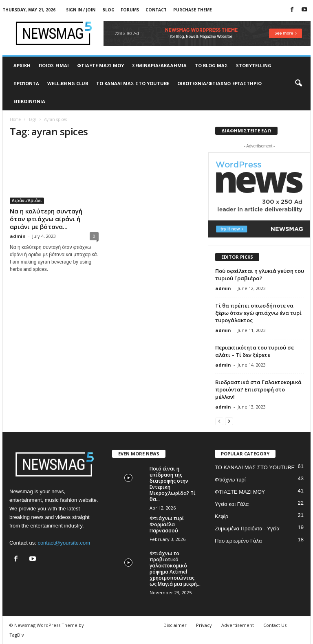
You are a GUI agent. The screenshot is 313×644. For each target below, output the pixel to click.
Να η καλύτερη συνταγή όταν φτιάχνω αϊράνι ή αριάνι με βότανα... (46, 219)
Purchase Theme (193, 10)
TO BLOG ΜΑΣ (211, 65)
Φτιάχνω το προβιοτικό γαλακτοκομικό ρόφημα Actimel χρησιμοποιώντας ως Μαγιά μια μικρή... (175, 569)
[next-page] (229, 421)
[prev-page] (219, 421)
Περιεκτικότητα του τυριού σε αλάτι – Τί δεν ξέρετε (255, 351)
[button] (298, 84)
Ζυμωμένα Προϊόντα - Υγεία (247, 529)
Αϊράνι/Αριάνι (27, 200)
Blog (108, 10)
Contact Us (275, 625)
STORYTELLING (254, 65)
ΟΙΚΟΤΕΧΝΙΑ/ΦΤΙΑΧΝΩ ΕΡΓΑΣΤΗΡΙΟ (219, 83)
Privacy (204, 625)
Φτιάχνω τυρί (230, 480)
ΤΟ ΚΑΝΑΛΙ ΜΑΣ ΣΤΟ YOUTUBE (133, 83)
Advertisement (238, 625)
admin (18, 236)
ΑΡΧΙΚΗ (22, 65)
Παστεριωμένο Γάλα (238, 541)
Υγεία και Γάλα (232, 504)
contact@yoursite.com (64, 543)
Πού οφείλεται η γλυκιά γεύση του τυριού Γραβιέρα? (260, 275)
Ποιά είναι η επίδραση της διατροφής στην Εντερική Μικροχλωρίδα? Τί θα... (173, 484)
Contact (156, 10)
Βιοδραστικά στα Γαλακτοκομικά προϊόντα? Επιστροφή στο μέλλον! (258, 389)
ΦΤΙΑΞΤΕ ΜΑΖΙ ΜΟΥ (100, 65)
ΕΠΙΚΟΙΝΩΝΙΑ (29, 101)
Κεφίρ (222, 516)
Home (15, 119)
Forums (130, 10)
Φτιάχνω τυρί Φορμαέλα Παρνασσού (167, 524)
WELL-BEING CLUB (68, 83)
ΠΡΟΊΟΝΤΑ (26, 83)
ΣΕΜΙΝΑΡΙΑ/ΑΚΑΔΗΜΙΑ (159, 65)
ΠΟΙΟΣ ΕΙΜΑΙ (54, 65)
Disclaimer (175, 625)
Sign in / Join (81, 10)
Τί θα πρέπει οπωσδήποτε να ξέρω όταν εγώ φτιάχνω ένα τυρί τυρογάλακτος (258, 313)
